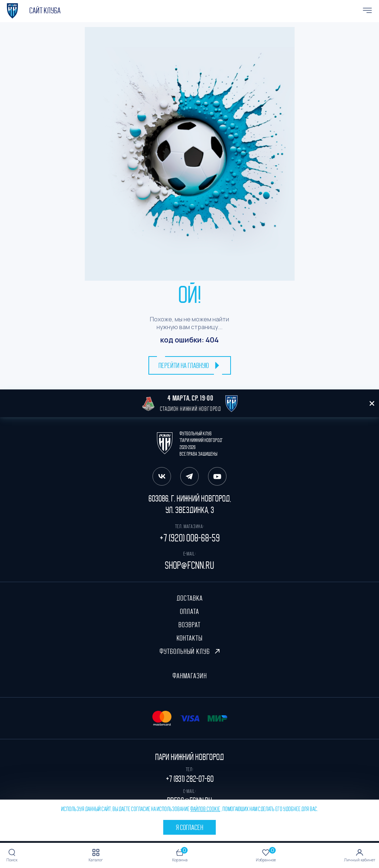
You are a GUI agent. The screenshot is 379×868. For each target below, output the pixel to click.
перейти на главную (190, 365)
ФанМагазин (190, 676)
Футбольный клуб (189, 651)
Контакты (189, 638)
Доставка (190, 598)
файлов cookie (205, 809)
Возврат (189, 625)
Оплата (189, 611)
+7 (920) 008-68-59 (190, 538)
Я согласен (189, 827)
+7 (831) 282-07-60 (190, 779)
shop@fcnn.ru (189, 565)
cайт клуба (45, 11)
